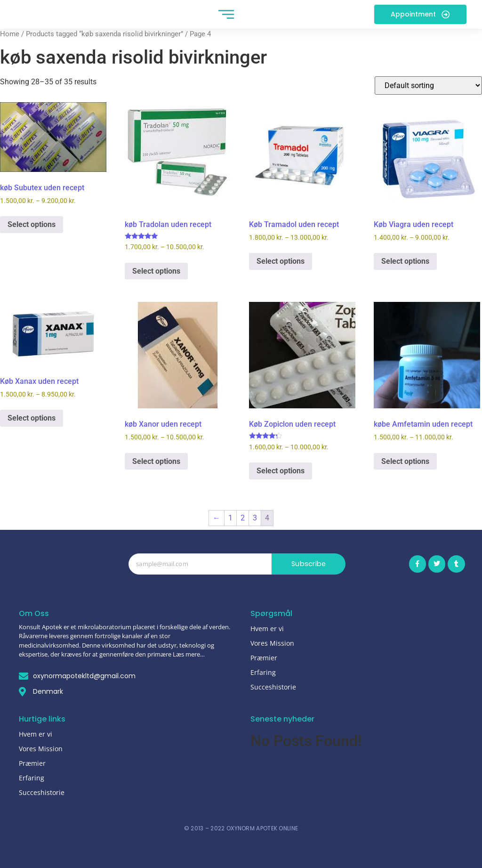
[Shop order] (428, 85)
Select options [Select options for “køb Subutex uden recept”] (32, 224)
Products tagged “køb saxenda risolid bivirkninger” (104, 34)
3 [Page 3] (255, 518)
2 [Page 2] (243, 518)
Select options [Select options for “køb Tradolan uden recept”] (156, 271)
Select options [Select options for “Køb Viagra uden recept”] (405, 261)
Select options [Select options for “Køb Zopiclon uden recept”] (281, 471)
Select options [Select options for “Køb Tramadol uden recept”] (281, 261)
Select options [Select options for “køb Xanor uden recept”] (156, 461)
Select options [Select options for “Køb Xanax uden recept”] (32, 418)
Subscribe (309, 564)
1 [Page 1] (230, 518)
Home (10, 34)
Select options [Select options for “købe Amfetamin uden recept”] (405, 461)
